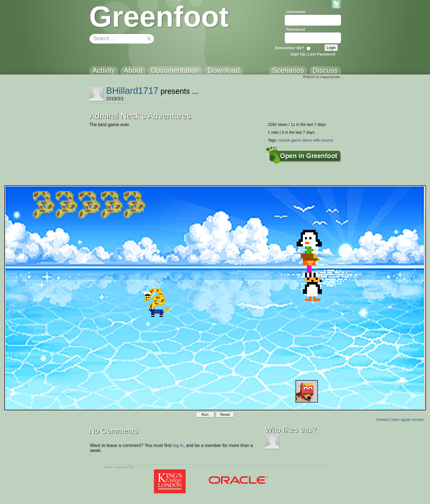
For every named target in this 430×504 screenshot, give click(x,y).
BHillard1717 (132, 91)
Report (309, 77)
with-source (323, 140)
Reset (225, 415)
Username (296, 12)
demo (307, 140)
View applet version (408, 420)
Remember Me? (290, 48)
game (296, 140)
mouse (284, 140)
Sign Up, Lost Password (313, 54)
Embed (383, 420)
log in (178, 445)
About (108, 467)
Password (296, 29)
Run (205, 415)
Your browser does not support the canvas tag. (215, 298)
